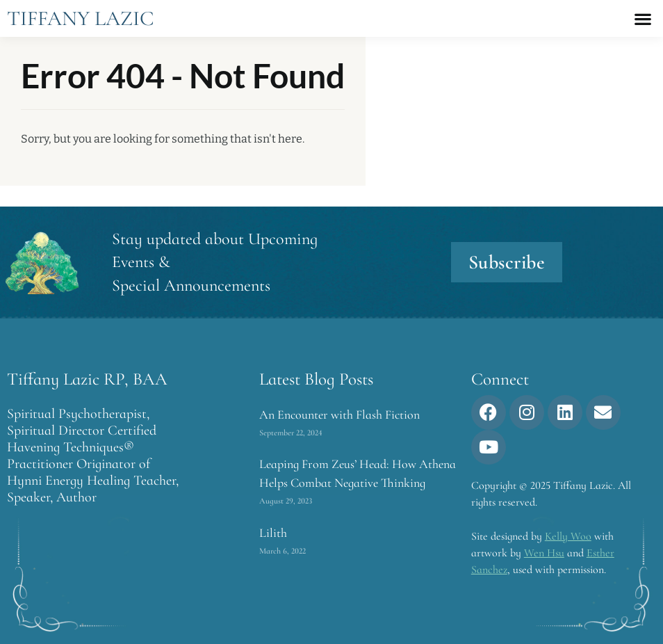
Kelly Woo (568, 536)
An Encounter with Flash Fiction (339, 414)
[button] (642, 18)
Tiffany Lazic (81, 18)
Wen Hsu (544, 553)
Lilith (273, 533)
